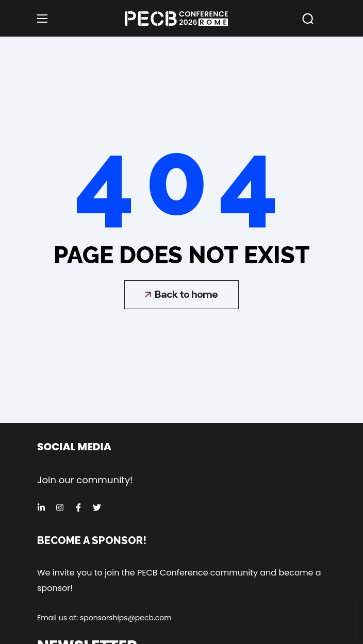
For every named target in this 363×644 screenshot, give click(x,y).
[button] (308, 19)
